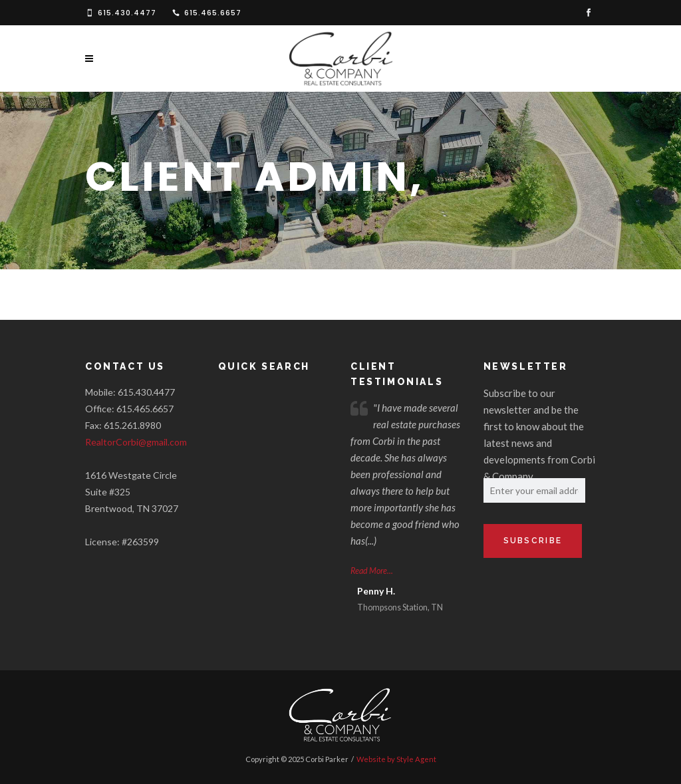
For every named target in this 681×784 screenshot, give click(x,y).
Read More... (372, 571)
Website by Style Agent (396, 759)
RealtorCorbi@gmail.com (136, 442)
